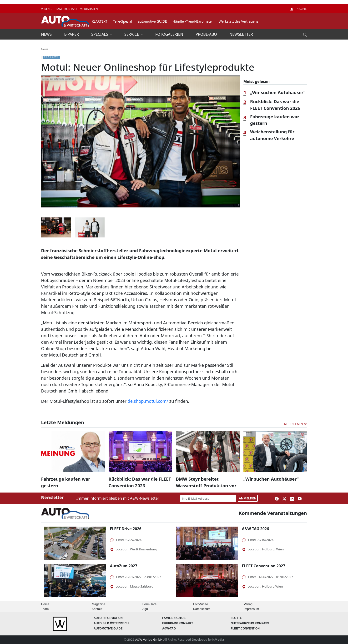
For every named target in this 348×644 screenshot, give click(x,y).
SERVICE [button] (132, 34)
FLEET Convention (245, 629)
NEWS (47, 34)
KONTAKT (71, 9)
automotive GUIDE (152, 21)
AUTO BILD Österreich (111, 623)
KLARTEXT (99, 21)
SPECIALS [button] (100, 34)
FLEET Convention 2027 (264, 566)
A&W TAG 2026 (256, 529)
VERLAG (47, 9)
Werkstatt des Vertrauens (238, 21)
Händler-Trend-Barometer (193, 21)
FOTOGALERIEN (170, 34)
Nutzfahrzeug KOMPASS (250, 623)
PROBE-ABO (207, 34)
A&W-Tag (169, 629)
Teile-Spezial (122, 21)
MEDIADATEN (89, 9)
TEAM (58, 9)
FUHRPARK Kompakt (178, 623)
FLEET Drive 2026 (126, 529)
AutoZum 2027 (124, 566)
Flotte (236, 618)
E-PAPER (72, 34)
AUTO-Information (108, 618)
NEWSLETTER (241, 34)
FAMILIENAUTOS (174, 618)
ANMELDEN (248, 498)
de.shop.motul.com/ (149, 401)
